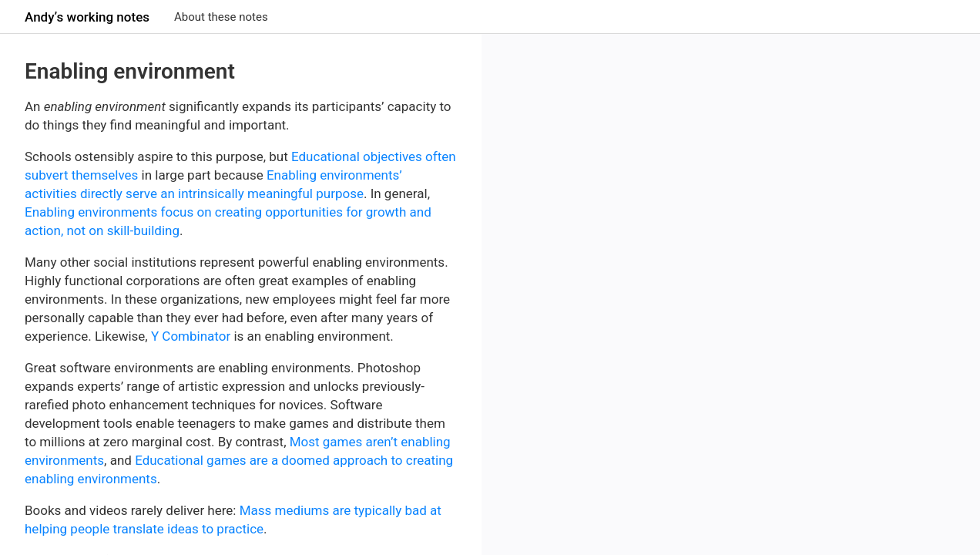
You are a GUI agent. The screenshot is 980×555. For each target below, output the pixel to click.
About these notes (221, 17)
